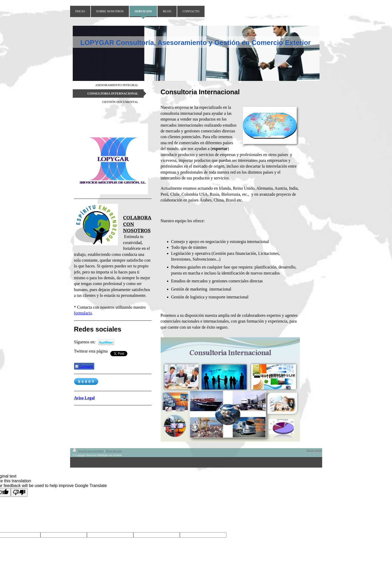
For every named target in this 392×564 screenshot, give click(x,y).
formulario (83, 313)
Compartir (84, 366)
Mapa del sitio (114, 451)
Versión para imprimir (88, 451)
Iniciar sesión (314, 450)
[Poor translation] (19, 492)
